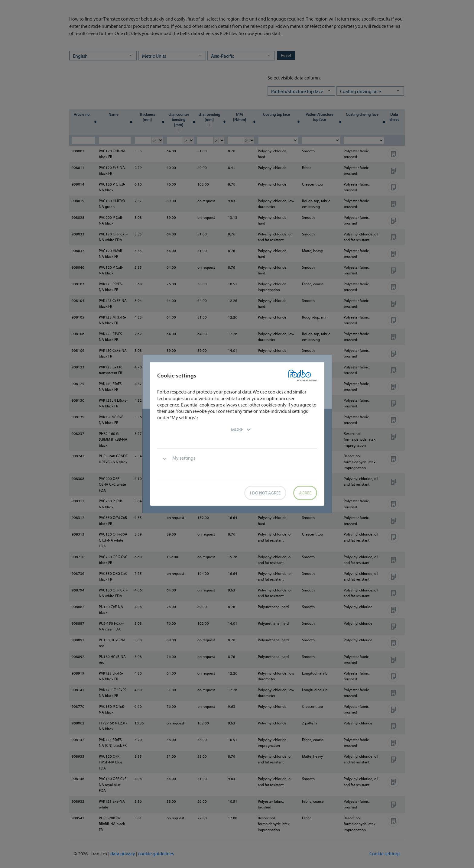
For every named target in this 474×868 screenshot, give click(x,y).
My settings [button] (184, 458)
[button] (237, 429)
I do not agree (265, 493)
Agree (305, 493)
